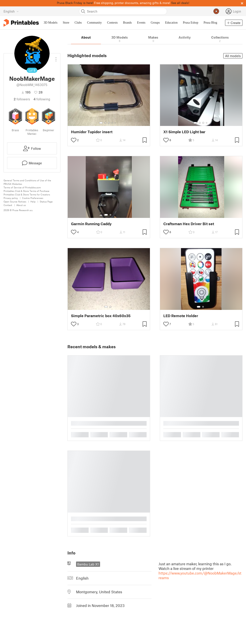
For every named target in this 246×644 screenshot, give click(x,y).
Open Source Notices (15, 201)
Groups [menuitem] (155, 23)
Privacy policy (11, 198)
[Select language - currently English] (11, 11)
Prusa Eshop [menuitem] (191, 23)
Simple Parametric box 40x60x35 (101, 316)
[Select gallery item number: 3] (109, 123)
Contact (8, 205)
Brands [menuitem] (127, 23)
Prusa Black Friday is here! (75, 3)
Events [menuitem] (141, 23)
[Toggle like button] (74, 140)
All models (233, 56)
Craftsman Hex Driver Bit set (189, 224)
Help (33, 201)
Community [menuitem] (94, 23)
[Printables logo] (21, 23)
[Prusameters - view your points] (216, 11)
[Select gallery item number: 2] (105, 123)
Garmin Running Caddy (91, 224)
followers (22, 99)
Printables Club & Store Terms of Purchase (26, 191)
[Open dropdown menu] (56, 58)
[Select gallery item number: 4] (112, 123)
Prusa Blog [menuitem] (210, 23)
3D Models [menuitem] (51, 23)
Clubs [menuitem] (78, 23)
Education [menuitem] (171, 23)
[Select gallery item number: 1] (101, 123)
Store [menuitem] (66, 23)
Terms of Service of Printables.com (22, 187)
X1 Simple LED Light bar (184, 132)
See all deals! (180, 3)
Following (42, 99)
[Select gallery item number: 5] (116, 123)
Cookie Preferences (33, 198)
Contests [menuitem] (112, 23)
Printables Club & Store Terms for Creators (27, 194)
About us (21, 205)
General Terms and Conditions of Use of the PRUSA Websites (27, 182)
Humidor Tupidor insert (92, 132)
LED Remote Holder (181, 316)
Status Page (46, 201)
